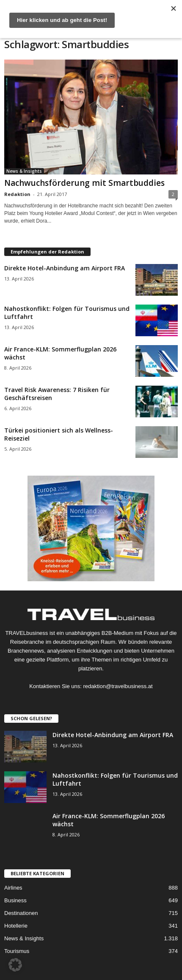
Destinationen (21, 913)
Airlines (13, 888)
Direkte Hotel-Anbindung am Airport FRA (65, 268)
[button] (15, 965)
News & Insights (24, 171)
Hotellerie (16, 926)
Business (15, 900)
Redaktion (17, 194)
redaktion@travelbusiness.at (118, 686)
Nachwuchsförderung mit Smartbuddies (84, 183)
